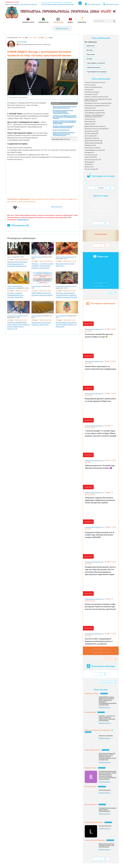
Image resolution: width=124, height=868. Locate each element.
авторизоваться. (23, 220)
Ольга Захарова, (36, 286)
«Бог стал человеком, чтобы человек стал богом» (21, 4)
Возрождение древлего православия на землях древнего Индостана (65, 107)
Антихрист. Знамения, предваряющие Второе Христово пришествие (15, 295)
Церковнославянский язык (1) (94, 110)
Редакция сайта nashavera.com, (65, 257)
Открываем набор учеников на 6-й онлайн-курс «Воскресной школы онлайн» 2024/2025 (99, 535)
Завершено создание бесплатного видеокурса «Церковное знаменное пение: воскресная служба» (100, 500)
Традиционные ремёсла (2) (93, 141)
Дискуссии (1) (89, 167)
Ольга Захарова (22, 42)
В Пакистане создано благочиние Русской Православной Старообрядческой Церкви (63, 112)
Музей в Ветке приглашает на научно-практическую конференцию (100, 368)
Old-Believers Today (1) (92, 92)
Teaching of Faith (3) (91, 94)
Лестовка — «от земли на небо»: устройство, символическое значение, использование (43, 266)
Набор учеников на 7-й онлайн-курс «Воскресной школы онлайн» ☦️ (100, 467)
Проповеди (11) (89, 162)
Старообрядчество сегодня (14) (95, 150)
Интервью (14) (89, 152)
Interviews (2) (89, 90)
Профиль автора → (105, 707)
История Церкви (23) (91, 133)
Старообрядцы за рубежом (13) (95, 113)
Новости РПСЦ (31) (91, 157)
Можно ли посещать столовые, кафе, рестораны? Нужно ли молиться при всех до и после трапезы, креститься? (100, 607)
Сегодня (101, 188)
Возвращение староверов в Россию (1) (97, 106)
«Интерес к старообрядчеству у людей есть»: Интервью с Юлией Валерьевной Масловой (65, 117)
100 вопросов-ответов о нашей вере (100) (98, 103)
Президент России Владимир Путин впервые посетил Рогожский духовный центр (17, 264)
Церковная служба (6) (92, 138)
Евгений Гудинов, (37, 257)
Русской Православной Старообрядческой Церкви (58, 4)
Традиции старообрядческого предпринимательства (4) (94, 116)
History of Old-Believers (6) (93, 87)
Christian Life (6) (90, 85)
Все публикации (91, 42)
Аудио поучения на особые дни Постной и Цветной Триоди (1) (98, 100)
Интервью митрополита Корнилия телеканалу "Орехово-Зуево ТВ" (63, 127)
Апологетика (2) (90, 119)
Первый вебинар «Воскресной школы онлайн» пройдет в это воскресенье (66, 325)
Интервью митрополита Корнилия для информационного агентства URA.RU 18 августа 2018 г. (64, 122)
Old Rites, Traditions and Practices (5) (96, 97)
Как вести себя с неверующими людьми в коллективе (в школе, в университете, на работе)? (99, 641)
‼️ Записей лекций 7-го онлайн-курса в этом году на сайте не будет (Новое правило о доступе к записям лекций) (100, 433)
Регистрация (96, 4)
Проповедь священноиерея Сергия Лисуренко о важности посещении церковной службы (66, 295)
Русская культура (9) (91, 169)
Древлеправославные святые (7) (95, 126)
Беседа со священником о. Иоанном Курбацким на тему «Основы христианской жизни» (64, 134)
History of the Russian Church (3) (95, 82)
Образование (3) (90, 121)
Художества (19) (90, 124)
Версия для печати (57, 207)
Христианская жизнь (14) (93, 160)
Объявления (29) (90, 145)
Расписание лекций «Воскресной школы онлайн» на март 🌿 (99, 335)
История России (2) (91, 155)
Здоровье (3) (89, 164)
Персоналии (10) (90, 108)
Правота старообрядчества (61, 130)
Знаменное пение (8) (91, 131)
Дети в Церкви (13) (91, 136)
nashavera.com (12, 2)
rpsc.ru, (9, 257)
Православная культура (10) (94, 143)
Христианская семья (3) (92, 148)
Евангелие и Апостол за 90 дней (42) (96, 129)
